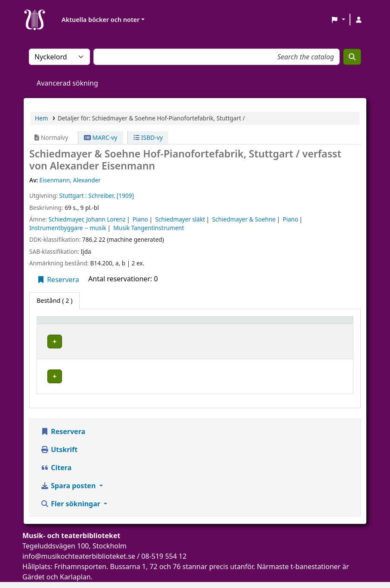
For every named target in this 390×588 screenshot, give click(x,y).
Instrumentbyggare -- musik (68, 228)
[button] (338, 20)
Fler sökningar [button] (71, 490)
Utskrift (59, 436)
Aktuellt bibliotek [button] (142, 324)
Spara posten (69, 472)
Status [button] (318, 324)
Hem (41, 118)
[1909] (125, 195)
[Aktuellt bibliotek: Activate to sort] (171, 324)
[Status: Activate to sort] (329, 324)
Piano (140, 219)
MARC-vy (101, 137)
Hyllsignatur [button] (254, 324)
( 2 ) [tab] (54, 300)
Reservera (58, 280)
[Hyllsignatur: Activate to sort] (268, 324)
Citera (56, 454)
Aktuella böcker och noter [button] (101, 20)
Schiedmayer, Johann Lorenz (87, 219)
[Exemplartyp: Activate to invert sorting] (74, 324)
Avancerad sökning (67, 83)
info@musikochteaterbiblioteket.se (79, 543)
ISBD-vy (148, 137)
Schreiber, (102, 195)
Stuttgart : (73, 195)
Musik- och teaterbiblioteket (156, 340)
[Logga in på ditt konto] (359, 20)
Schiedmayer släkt (180, 219)
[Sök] (352, 57)
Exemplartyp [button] (60, 324)
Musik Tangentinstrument (149, 228)
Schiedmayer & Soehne (244, 219)
